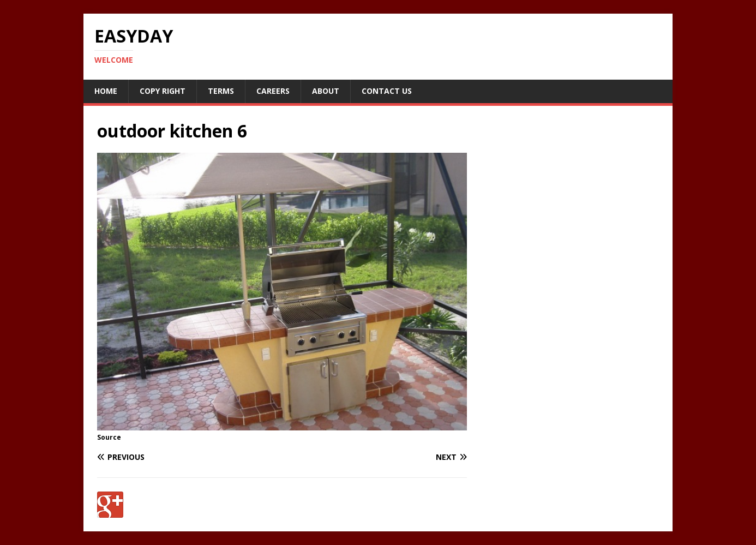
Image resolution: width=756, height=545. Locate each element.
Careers (273, 91)
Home (106, 91)
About (326, 91)
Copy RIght (163, 91)
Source (109, 437)
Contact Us (387, 91)
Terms (221, 91)
